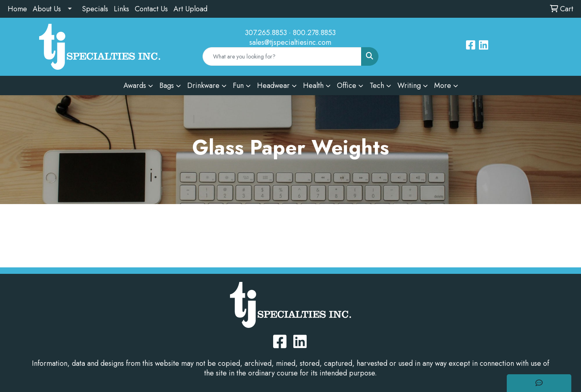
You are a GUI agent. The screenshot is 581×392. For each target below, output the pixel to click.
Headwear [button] (273, 85)
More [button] (443, 85)
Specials (95, 9)
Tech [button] (377, 85)
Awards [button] (135, 85)
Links (121, 9)
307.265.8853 (266, 33)
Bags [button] (167, 85)
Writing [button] (409, 85)
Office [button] (347, 85)
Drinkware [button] (203, 85)
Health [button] (313, 85)
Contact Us (151, 9)
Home (17, 9)
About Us (47, 9)
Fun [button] (238, 85)
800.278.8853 (314, 33)
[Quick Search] (282, 56)
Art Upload (190, 9)
